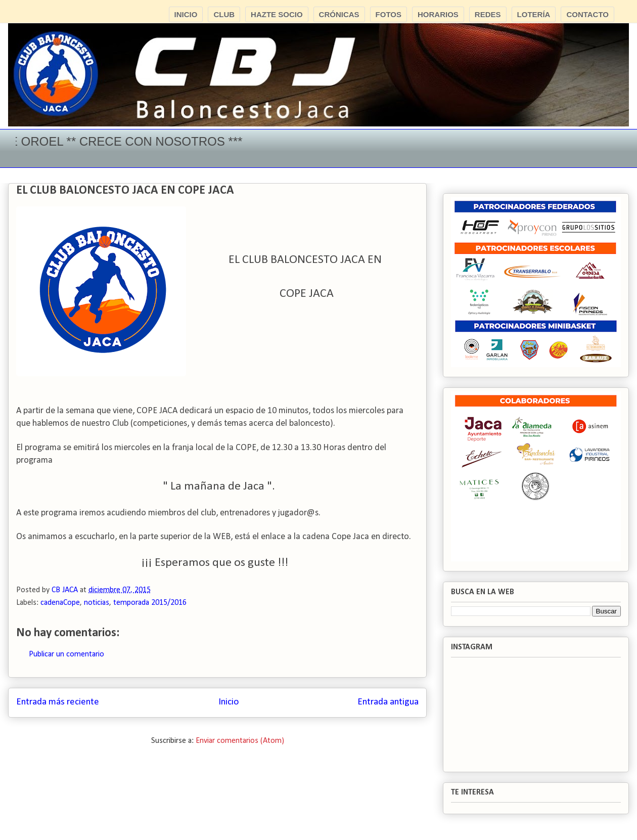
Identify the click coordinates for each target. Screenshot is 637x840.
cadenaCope (60, 603)
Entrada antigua (388, 702)
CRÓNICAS (339, 14)
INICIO (186, 14)
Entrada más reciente (58, 702)
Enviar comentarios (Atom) (240, 741)
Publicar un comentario (66, 654)
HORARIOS (438, 14)
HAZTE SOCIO (277, 14)
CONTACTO (587, 14)
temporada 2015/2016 (150, 603)
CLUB (224, 14)
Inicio (229, 702)
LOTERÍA (534, 14)
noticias (97, 603)
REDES (488, 14)
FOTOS (389, 14)
